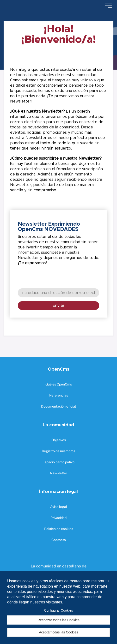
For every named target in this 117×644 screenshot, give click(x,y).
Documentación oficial (58, 406)
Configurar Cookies (59, 610)
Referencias (59, 395)
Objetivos (59, 440)
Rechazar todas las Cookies (58, 620)
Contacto (59, 540)
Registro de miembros (58, 451)
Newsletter (58, 473)
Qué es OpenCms (59, 384)
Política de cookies (59, 529)
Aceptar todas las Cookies (58, 632)
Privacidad (58, 518)
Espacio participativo (58, 462)
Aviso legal (59, 507)
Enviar (58, 306)
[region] (58, 608)
